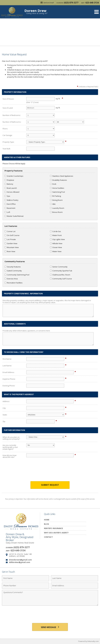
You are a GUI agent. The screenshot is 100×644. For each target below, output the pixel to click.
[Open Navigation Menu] (96, 12)
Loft (7, 212)
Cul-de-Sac (55, 231)
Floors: (5, 129)
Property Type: (8, 142)
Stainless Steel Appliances (62, 176)
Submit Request (50, 485)
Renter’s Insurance (53, 528)
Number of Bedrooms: (12, 115)
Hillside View (56, 243)
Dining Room (56, 200)
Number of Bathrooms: (12, 122)
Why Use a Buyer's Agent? (56, 533)
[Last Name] (74, 578)
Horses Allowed (12, 192)
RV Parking (55, 196)
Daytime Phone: (9, 379)
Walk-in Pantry (11, 200)
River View (10, 251)
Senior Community (59, 267)
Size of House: (8, 99)
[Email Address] (74, 586)
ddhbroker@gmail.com (20, 562)
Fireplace (9, 180)
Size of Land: (8, 108)
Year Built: (7, 149)
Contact (48, 537)
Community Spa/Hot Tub (61, 271)
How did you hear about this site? (10, 456)
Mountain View (12, 247)
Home (47, 520)
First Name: (7, 359)
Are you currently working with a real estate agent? (10, 447)
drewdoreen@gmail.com (20, 560)
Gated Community (13, 271)
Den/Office (10, 204)
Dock (53, 184)
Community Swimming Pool (17, 275)
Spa (7, 196)
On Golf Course (12, 235)
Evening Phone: (9, 386)
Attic (53, 204)
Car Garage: (7, 135)
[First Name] (26, 578)
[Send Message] (50, 627)
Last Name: (7, 366)
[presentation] (50, 472)
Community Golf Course (61, 279)
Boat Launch (11, 188)
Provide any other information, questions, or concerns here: (26, 331)
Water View (56, 251)
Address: (6, 401)
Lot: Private (10, 239)
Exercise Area (11, 279)
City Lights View (57, 239)
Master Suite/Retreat (14, 216)
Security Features (13, 267)
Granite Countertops (14, 176)
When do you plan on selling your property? (11, 438)
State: (5, 415)
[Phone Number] (26, 586)
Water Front (56, 235)
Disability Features (58, 180)
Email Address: (9, 372)
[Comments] (50, 598)
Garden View (11, 243)
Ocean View (56, 247)
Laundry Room (57, 208)
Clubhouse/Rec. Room (60, 275)
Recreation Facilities (14, 283)
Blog (46, 524)
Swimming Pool (57, 192)
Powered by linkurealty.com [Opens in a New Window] (88, 641)
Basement (10, 208)
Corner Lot (10, 231)
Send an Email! (47, 3)
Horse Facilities (57, 188)
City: (4, 408)
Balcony (9, 184)
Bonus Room (56, 212)
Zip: (4, 421)
